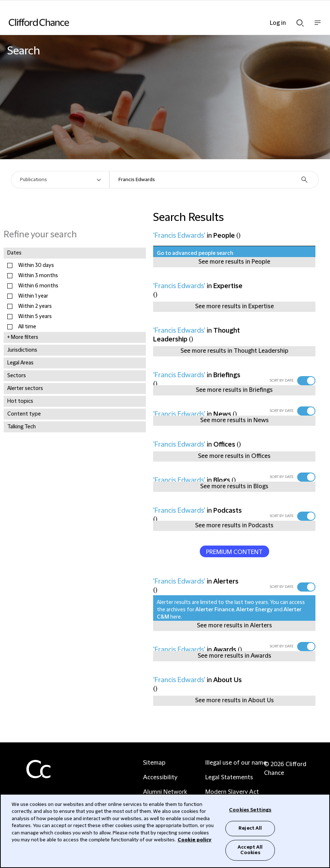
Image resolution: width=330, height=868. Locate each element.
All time (27, 327)
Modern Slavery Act (232, 792)
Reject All (250, 828)
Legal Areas (20, 363)
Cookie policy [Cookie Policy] (195, 840)
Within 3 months (38, 276)
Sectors (17, 376)
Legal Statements (229, 777)
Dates (14, 253)
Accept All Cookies (250, 850)
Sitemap (154, 763)
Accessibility (160, 777)
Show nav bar (318, 26)
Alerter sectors (25, 389)
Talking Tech (22, 427)
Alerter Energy (255, 610)
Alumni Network (165, 792)
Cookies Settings (250, 810)
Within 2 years (35, 306)
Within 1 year (33, 296)
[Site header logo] (154, 22)
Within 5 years (35, 317)
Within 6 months (38, 286)
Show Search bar (300, 23)
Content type (24, 414)
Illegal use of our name (236, 763)
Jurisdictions (22, 350)
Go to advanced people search (195, 253)
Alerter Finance (215, 610)
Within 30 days (36, 265)
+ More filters (23, 337)
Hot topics (20, 401)
